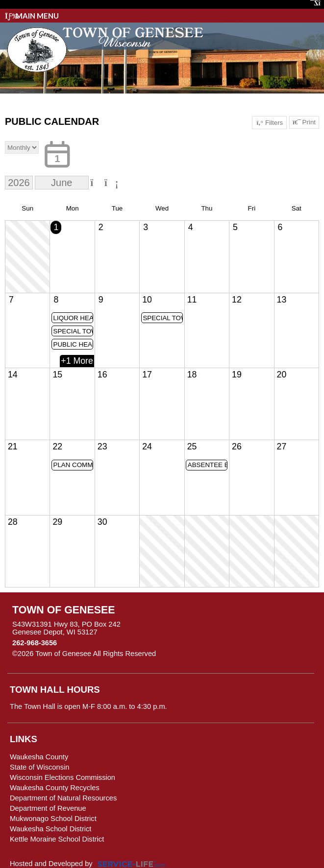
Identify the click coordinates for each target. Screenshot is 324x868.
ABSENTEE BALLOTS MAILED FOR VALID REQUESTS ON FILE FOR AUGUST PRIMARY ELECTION (208, 465)
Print (304, 122)
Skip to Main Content (199, 654)
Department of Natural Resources (63, 798)
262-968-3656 (35, 643)
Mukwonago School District (53, 819)
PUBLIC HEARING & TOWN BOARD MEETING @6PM (74, 344)
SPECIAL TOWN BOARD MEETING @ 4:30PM (74, 331)
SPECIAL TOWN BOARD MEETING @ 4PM (163, 318)
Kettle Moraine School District (57, 839)
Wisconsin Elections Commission (62, 777)
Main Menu (32, 16)
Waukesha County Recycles (55, 788)
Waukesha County (39, 757)
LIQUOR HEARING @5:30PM (74, 318)
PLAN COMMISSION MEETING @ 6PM (74, 465)
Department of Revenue (48, 808)
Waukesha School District (50, 829)
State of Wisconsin (39, 767)
